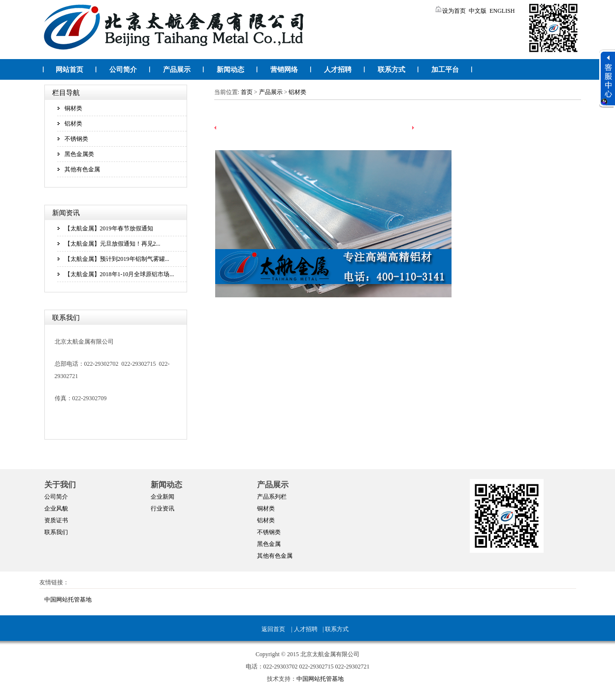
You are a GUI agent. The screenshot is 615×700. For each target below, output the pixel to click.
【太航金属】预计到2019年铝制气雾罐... (117, 259)
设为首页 (450, 11)
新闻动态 (230, 70)
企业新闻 (162, 497)
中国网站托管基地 (68, 600)
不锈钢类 (76, 139)
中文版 (478, 11)
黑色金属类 (79, 154)
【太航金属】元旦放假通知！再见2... (113, 244)
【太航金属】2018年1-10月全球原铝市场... (119, 274)
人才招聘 (338, 70)
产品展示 (177, 70)
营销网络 (284, 70)
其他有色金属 (82, 169)
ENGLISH (502, 11)
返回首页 (273, 629)
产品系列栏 (272, 497)
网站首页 (69, 70)
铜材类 (73, 108)
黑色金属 (269, 544)
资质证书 (56, 520)
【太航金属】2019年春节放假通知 (109, 228)
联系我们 (56, 532)
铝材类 (73, 124)
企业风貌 (56, 509)
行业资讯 (162, 509)
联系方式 (391, 70)
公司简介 (123, 70)
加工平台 (445, 70)
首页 (247, 92)
